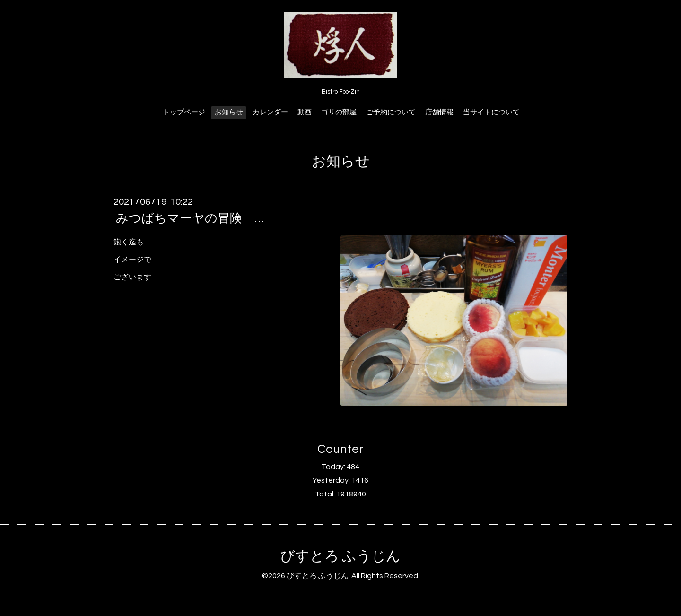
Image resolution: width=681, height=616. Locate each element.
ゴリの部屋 (339, 112)
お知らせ (229, 112)
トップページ (184, 112)
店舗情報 (439, 112)
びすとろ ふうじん (340, 556)
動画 (305, 112)
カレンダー (270, 112)
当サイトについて (491, 112)
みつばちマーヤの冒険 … (190, 218)
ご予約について (391, 112)
